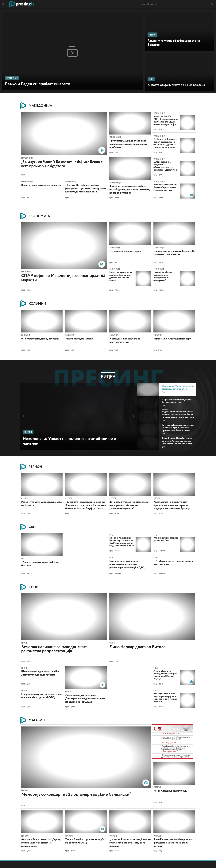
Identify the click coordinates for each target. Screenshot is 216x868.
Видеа (108, 377)
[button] (23, 416)
